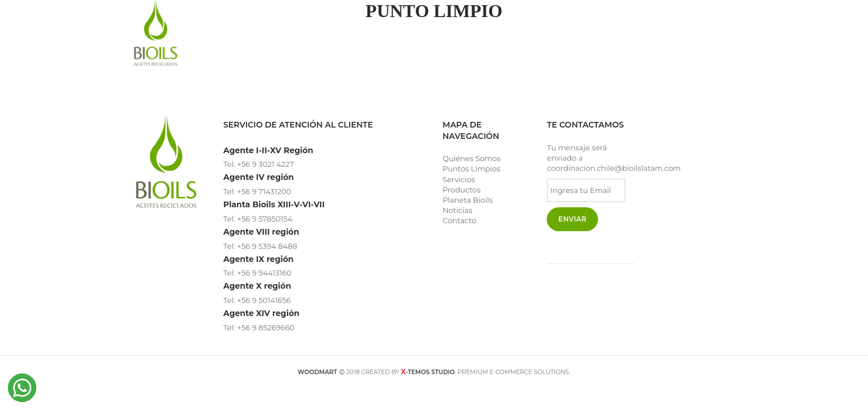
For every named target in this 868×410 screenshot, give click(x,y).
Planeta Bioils (468, 200)
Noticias (457, 210)
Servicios (459, 179)
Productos (462, 190)
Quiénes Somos (472, 158)
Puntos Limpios (472, 169)
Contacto (459, 220)
